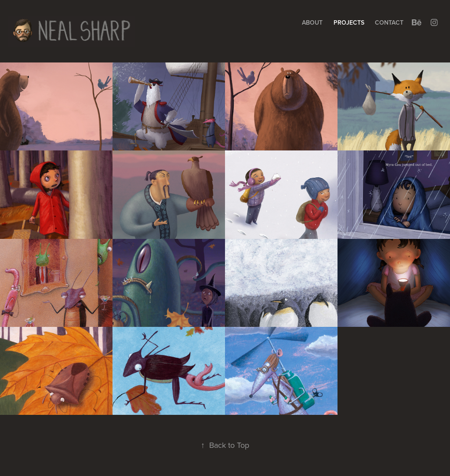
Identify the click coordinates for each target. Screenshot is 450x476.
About (312, 22)
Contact (389, 22)
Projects (349, 22)
